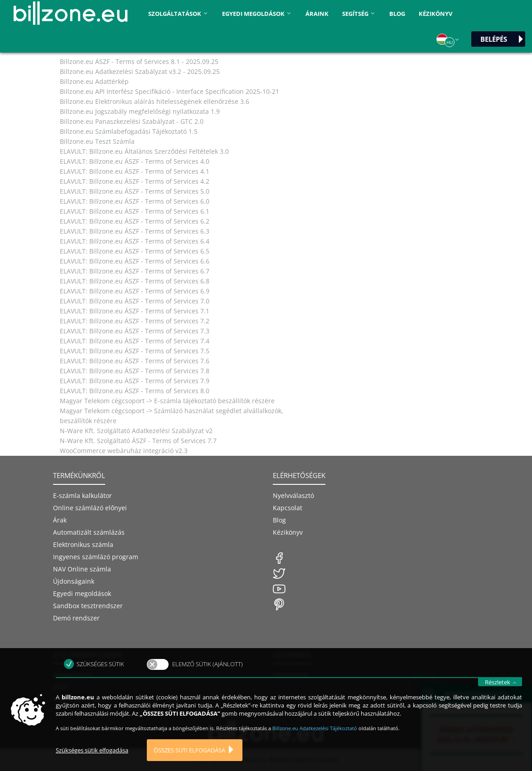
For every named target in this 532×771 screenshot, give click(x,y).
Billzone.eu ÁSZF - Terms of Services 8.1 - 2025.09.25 (139, 61)
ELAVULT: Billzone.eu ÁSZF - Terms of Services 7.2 (135, 321)
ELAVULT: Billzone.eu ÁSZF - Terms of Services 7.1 (135, 311)
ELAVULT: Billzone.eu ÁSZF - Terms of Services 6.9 (135, 291)
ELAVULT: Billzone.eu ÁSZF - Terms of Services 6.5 (135, 251)
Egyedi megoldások (82, 593)
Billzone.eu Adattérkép (94, 81)
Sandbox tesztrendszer (88, 606)
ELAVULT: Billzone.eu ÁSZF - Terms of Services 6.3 (135, 231)
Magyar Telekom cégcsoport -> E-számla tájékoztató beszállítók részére (167, 401)
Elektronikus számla (83, 544)
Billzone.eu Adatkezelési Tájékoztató (315, 738)
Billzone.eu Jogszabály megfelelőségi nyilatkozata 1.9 (140, 111)
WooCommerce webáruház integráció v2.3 (124, 451)
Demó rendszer (76, 618)
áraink (317, 14)
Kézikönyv (435, 14)
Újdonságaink (74, 581)
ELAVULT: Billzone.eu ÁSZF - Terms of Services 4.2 (135, 181)
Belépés (494, 39)
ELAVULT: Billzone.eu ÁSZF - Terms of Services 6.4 (135, 241)
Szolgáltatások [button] (178, 14)
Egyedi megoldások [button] (257, 14)
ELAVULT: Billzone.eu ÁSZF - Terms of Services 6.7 (135, 271)
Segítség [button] (359, 14)
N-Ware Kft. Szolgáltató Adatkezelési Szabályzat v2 (136, 431)
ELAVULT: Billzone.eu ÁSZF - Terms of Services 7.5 (135, 351)
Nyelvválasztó (293, 495)
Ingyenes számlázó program (96, 557)
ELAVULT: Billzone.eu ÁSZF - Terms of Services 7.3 (135, 331)
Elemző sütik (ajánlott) (208, 674)
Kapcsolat (288, 508)
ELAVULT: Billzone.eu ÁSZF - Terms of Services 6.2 (135, 221)
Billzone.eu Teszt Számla (97, 141)
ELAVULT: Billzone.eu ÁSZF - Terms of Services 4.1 (135, 171)
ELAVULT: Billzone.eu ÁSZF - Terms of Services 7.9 (135, 381)
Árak (60, 520)
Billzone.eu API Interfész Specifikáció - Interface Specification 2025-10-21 (169, 91)
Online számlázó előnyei (90, 508)
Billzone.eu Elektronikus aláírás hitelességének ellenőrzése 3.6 (155, 101)
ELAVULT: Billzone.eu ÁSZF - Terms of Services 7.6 (135, 361)
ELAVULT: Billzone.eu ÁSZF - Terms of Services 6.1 (135, 211)
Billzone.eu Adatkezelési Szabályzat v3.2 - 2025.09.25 (140, 71)
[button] (448, 39)
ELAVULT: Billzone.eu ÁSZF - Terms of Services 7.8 (135, 371)
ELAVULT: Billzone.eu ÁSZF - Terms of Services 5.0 (135, 191)
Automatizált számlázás (89, 532)
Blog (397, 14)
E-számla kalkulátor (82, 495)
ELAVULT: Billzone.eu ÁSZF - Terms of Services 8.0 (135, 391)
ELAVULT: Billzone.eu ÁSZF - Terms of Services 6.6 (135, 261)
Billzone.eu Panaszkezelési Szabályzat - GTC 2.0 (132, 121)
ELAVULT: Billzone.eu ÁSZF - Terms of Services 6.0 (135, 201)
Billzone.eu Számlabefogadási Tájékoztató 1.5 (129, 131)
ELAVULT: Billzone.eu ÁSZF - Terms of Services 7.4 (135, 341)
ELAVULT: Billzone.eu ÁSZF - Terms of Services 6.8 (135, 281)
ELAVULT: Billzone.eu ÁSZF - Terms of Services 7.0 (135, 301)
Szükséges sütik (100, 674)
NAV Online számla (82, 569)
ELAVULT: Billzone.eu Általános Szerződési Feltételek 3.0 (144, 151)
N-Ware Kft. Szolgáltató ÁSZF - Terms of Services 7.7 (138, 441)
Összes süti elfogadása (189, 760)
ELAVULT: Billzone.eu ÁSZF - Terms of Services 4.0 (135, 161)
